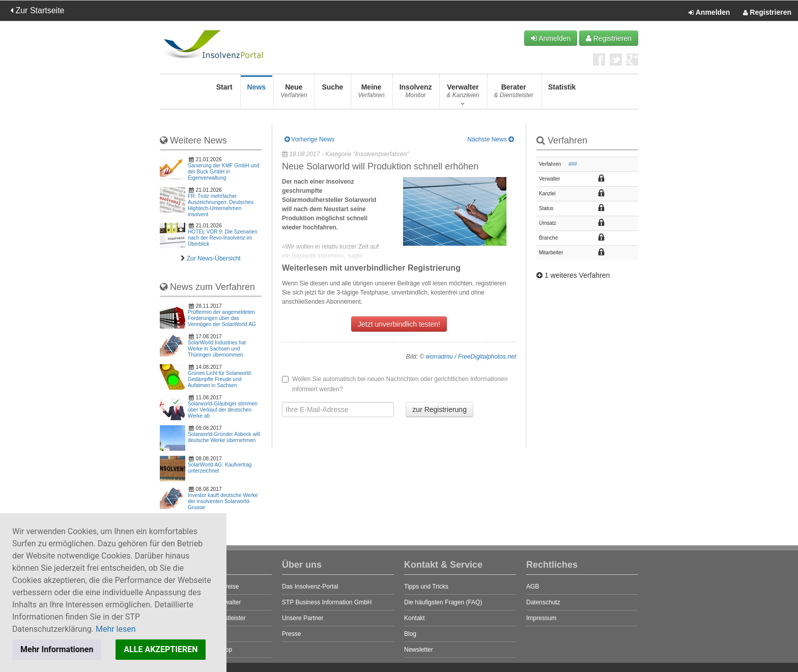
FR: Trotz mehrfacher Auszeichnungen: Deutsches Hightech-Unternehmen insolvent (221, 205)
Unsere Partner (303, 618)
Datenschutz (543, 602)
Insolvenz (416, 94)
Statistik (562, 94)
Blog (410, 634)
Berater (514, 94)
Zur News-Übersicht (214, 258)
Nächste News (490, 139)
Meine (371, 94)
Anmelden (709, 13)
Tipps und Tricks (426, 587)
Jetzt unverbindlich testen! (399, 324)
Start (224, 94)
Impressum (541, 618)
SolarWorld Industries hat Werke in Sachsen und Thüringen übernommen (217, 349)
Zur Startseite (37, 10)
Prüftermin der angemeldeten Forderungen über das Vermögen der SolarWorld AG (222, 318)
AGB (533, 587)
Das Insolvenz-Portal (310, 587)
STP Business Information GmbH (327, 602)
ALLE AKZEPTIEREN (161, 649)
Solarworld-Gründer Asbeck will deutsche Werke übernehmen (224, 437)
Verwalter (463, 94)
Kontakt (415, 618)
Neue (294, 94)
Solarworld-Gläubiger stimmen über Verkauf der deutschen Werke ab (223, 410)
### (573, 164)
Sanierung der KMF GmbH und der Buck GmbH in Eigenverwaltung (223, 172)
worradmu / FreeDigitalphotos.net (471, 357)
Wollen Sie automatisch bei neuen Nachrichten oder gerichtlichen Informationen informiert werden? (395, 384)
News (257, 94)
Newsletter (419, 650)
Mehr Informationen (57, 649)
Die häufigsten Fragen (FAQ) (443, 602)
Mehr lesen (116, 629)
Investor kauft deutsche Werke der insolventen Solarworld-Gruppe (223, 501)
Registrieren (767, 13)
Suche (332, 94)
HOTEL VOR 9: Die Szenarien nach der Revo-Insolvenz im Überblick (223, 238)
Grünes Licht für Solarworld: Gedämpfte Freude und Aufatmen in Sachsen (220, 379)
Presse (291, 634)
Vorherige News (309, 139)
